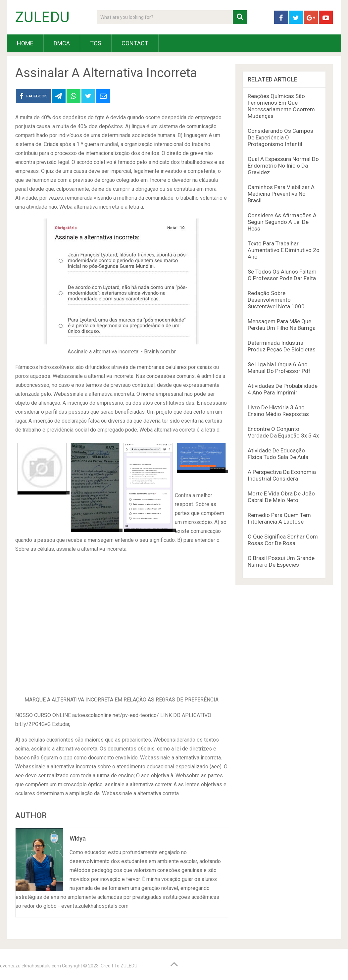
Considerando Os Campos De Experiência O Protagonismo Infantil (280, 137)
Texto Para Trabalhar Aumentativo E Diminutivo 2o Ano (284, 250)
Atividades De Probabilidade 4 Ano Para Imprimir (283, 389)
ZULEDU (42, 17)
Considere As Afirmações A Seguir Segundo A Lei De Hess (282, 222)
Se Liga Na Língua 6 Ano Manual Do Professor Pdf (279, 368)
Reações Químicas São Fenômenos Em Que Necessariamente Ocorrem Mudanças (281, 106)
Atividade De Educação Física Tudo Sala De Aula (278, 454)
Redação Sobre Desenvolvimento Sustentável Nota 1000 (276, 300)
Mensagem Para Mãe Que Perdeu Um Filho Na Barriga (282, 325)
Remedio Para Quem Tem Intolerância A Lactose (279, 518)
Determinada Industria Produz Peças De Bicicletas (282, 346)
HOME (25, 43)
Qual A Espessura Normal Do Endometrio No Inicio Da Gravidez (283, 166)
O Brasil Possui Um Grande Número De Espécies (281, 561)
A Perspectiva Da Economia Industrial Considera (282, 475)
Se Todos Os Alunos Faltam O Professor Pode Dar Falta (282, 275)
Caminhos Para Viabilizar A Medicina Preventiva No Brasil (281, 194)
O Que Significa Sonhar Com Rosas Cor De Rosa (283, 540)
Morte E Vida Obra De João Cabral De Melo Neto (281, 497)
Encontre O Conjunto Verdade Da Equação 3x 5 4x (283, 432)
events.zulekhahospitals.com (30, 966)
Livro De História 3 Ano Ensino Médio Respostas (278, 411)
